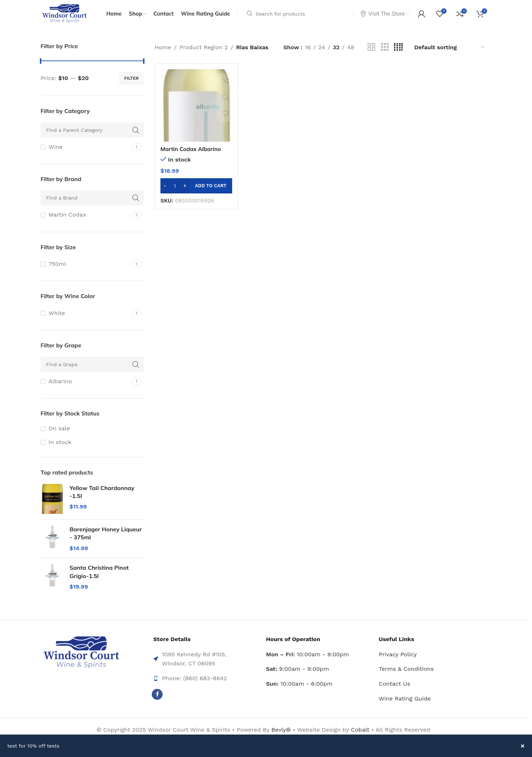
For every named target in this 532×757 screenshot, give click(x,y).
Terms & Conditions (406, 674)
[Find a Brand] (92, 203)
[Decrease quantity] (165, 191)
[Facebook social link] (157, 699)
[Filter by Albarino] (85, 386)
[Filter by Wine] (85, 152)
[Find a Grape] (92, 369)
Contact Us (395, 689)
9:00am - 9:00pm (298, 674)
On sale (59, 434)
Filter (131, 83)
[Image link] (81, 658)
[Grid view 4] (398, 52)
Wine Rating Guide (405, 704)
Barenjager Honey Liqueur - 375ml (106, 538)
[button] (196, 191)
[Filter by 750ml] (85, 269)
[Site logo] (65, 16)
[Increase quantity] (185, 191)
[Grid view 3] (385, 52)
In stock (60, 447)
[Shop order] (450, 52)
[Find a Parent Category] (92, 135)
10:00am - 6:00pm (299, 689)
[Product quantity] (175, 191)
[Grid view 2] (372, 52)
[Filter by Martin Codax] (85, 220)
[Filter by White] (85, 318)
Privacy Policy (398, 659)
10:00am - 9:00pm (308, 659)
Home (163, 52)
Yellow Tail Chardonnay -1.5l (102, 497)
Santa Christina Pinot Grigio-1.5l (99, 577)
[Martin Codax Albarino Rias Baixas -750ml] (196, 110)
